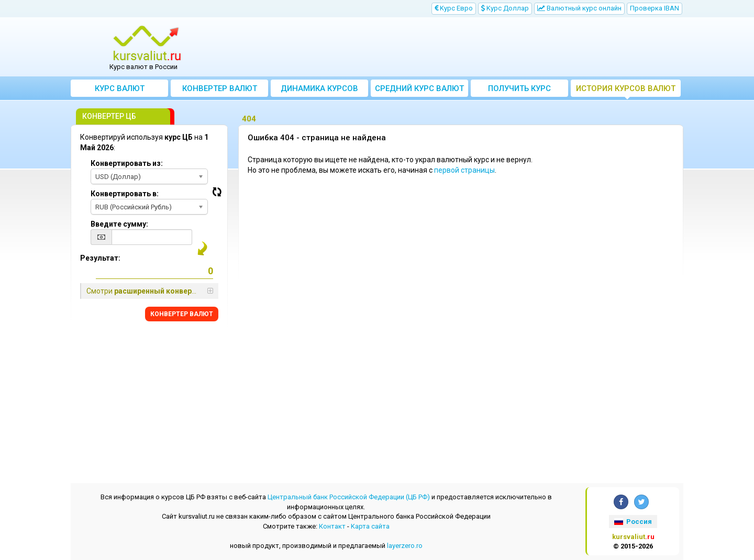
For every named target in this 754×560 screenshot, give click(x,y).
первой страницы (464, 170)
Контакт (332, 526)
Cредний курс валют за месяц (419, 90)
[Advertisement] (454, 47)
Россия (633, 522)
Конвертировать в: (125, 194)
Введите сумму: (119, 224)
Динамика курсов (319, 88)
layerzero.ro (405, 546)
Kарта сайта (370, 526)
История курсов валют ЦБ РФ (626, 90)
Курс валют (120, 88)
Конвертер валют (220, 88)
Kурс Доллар (505, 8)
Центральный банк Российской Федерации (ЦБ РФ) (349, 497)
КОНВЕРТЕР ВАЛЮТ (182, 314)
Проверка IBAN (655, 8)
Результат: (100, 258)
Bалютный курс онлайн (579, 8)
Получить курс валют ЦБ (519, 90)
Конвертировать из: (127, 163)
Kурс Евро (454, 8)
